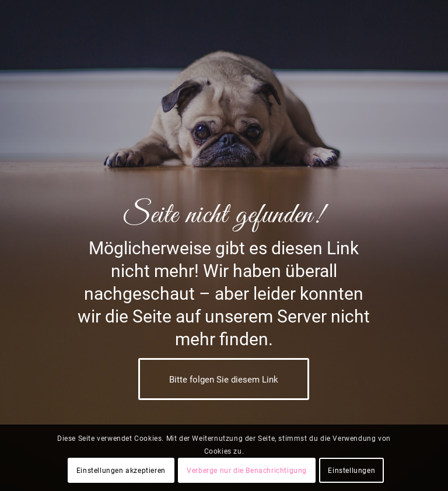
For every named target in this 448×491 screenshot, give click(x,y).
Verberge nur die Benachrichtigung (247, 471)
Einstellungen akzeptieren (121, 471)
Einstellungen (351, 471)
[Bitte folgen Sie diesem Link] (224, 379)
